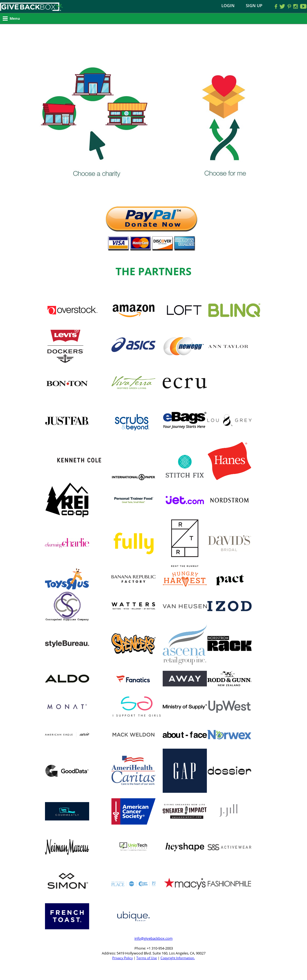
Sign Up (254, 5)
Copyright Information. (178, 958)
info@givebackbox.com (153, 938)
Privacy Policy (122, 958)
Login (228, 5)
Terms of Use (147, 958)
